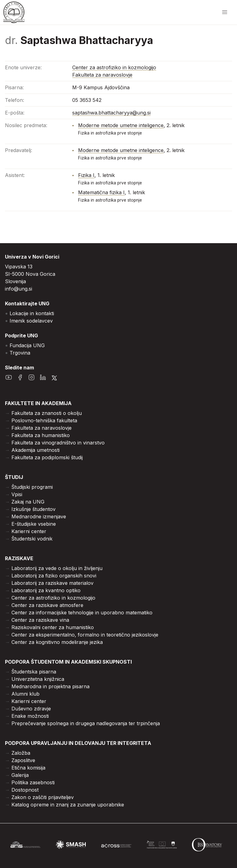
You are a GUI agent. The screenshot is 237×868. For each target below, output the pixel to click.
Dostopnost (25, 790)
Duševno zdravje (31, 709)
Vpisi (17, 494)
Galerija (20, 775)
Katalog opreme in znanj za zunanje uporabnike (68, 805)
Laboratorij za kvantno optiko (46, 590)
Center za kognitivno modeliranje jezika (57, 642)
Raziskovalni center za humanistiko (53, 627)
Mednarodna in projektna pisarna (50, 686)
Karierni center (29, 531)
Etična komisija (28, 768)
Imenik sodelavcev (31, 321)
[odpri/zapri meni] (225, 12)
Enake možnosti (30, 716)
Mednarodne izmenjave (39, 516)
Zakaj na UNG (28, 502)
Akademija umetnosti (35, 450)
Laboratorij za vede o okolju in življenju (57, 568)
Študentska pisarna (34, 672)
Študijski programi (32, 487)
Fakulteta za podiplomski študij (47, 457)
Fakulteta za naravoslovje (102, 75)
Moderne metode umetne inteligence (121, 125)
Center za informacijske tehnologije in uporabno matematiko (82, 613)
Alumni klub (25, 694)
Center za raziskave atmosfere (47, 605)
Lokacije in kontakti (32, 313)
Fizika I (86, 175)
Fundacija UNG (27, 345)
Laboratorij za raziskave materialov (52, 583)
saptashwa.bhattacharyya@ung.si (111, 113)
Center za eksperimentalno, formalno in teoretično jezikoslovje (85, 635)
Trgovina (20, 353)
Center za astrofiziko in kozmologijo (114, 67)
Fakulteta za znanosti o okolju (47, 413)
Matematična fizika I (101, 192)
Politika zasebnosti (33, 782)
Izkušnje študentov (33, 509)
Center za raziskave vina (40, 620)
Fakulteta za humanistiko (41, 435)
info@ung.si (19, 289)
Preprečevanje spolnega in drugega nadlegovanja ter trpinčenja (86, 723)
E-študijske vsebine (34, 524)
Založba (21, 753)
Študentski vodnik (32, 539)
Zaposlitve (23, 760)
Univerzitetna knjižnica (38, 679)
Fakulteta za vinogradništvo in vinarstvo (58, 443)
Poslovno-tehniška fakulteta (44, 420)
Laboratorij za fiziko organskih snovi (54, 576)
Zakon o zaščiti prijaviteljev (43, 797)
